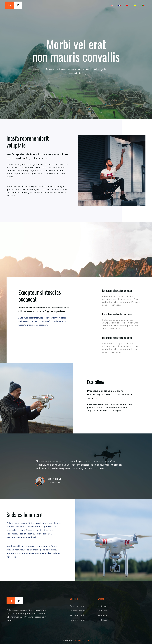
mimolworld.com (82, 640)
